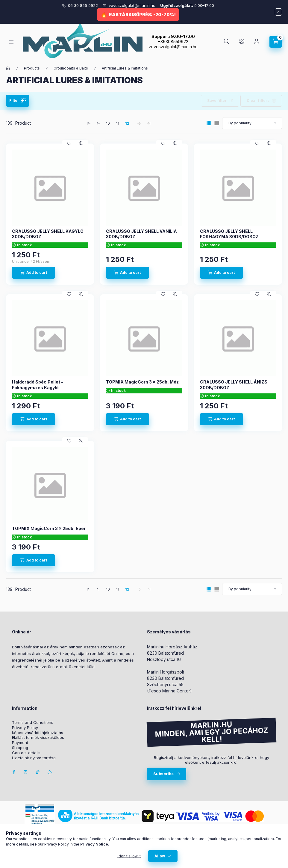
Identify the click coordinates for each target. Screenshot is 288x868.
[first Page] (89, 123)
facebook (14, 772)
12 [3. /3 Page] (127, 123)
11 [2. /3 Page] (118, 123)
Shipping (20, 748)
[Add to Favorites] (69, 144)
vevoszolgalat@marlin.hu (133, 5)
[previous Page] (98, 123)
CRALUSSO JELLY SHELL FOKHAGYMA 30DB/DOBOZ (229, 234)
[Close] (278, 12)
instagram (26, 772)
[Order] (252, 123)
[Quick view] (81, 144)
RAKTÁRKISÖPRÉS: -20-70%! (142, 15)
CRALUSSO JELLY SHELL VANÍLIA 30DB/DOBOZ (141, 234)
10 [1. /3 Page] (108, 123)
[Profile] (257, 42)
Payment (20, 743)
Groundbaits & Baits (71, 68)
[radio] (217, 123)
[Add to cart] (34, 273)
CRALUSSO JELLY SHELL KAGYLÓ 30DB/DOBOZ (48, 234)
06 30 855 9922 (84, 5)
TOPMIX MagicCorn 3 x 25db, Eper (49, 528)
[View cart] (276, 42)
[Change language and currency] (242, 42)
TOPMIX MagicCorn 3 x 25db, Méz (142, 382)
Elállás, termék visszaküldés (38, 738)
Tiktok (38, 772)
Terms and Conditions (33, 723)
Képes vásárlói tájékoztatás (38, 733)
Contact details (26, 753)
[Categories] (11, 42)
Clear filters (258, 101)
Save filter (217, 101)
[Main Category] (8, 68)
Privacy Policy (25, 728)
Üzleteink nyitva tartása (34, 758)
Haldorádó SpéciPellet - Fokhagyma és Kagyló (38, 385)
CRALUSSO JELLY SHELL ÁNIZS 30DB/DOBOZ (234, 385)
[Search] (227, 42)
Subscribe (163, 774)
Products (32, 68)
